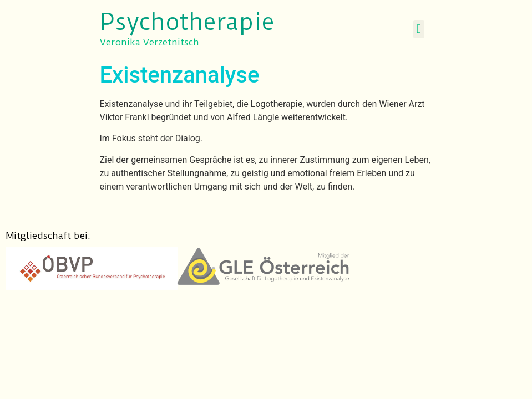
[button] (419, 29)
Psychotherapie (187, 22)
